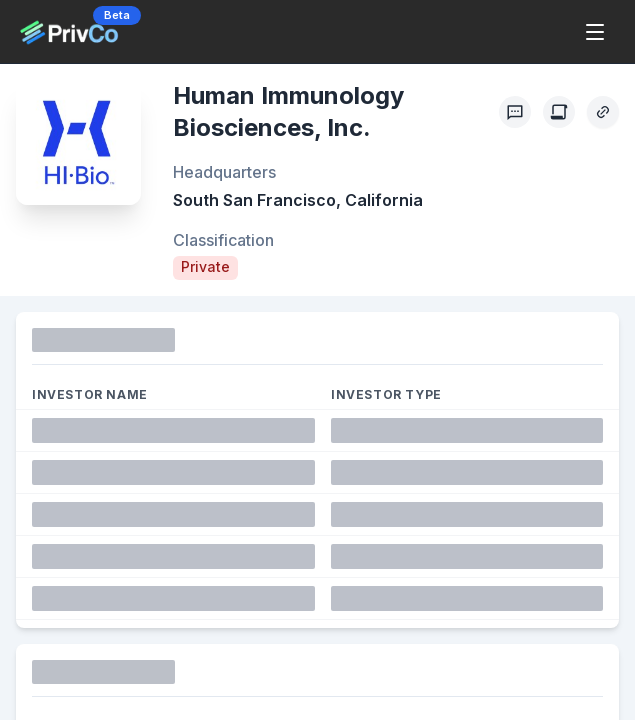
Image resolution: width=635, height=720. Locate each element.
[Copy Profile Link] (603, 112)
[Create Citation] (559, 112)
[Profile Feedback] (515, 112)
